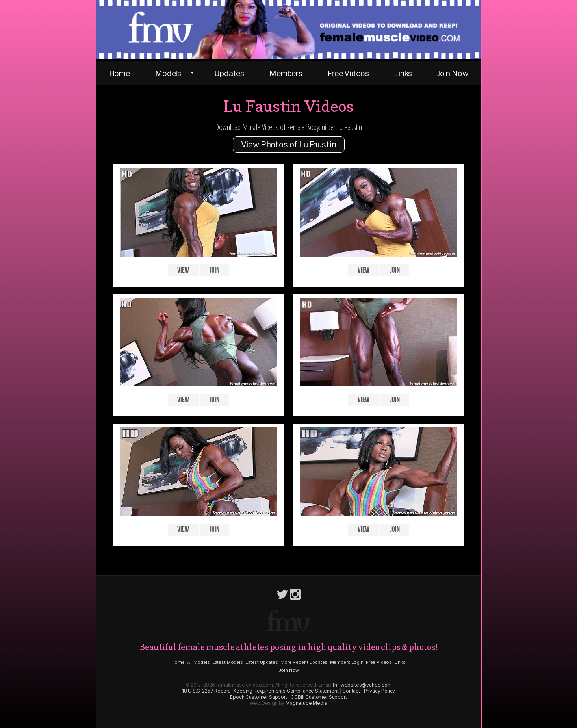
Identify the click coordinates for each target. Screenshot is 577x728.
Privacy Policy (380, 691)
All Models (198, 662)
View (183, 270)
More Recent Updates (304, 662)
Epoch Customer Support (258, 697)
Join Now (453, 73)
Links (403, 73)
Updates (229, 73)
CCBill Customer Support (319, 697)
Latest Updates (262, 662)
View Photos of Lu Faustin (289, 145)
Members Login (347, 662)
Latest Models (228, 662)
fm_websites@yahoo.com (362, 685)
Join (214, 270)
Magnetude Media (306, 703)
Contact (351, 691)
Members (286, 73)
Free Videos (348, 73)
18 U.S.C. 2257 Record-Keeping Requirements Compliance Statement (260, 691)
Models (168, 73)
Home (120, 73)
